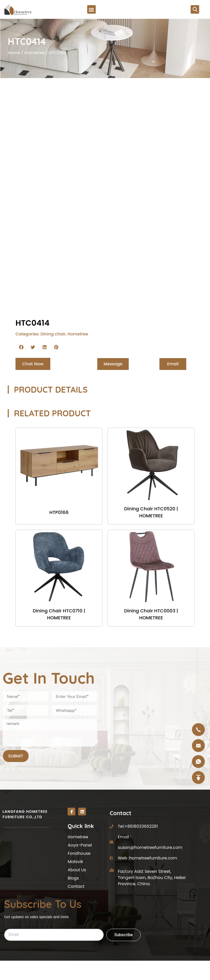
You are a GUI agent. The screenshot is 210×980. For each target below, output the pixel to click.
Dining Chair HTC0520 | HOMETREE (151, 512)
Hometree (34, 53)
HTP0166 (59, 512)
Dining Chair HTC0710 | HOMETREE (59, 614)
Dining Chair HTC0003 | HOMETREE (151, 614)
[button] (91, 9)
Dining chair (53, 334)
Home (14, 53)
